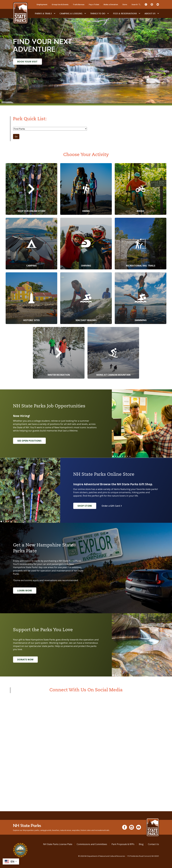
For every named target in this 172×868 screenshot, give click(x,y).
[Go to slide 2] (115, 456)
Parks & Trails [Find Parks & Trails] (43, 13)
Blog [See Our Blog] (141, 844)
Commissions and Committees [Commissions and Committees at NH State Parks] (92, 844)
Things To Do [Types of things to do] (98, 13)
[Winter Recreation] (59, 353)
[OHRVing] (86, 244)
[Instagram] (152, 4)
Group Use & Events (60, 4)
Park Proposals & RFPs (123, 844)
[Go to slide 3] (118, 456)
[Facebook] (146, 4)
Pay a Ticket (94, 4)
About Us (150, 13)
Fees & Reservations (125, 13)
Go (16, 137)
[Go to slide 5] (123, 456)
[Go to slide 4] (120, 456)
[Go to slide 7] (128, 456)
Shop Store (85, 506)
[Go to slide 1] (113, 456)
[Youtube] (158, 4)
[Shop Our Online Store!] (31, 189)
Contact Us (153, 844)
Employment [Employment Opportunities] (42, 4)
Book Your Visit (27, 62)
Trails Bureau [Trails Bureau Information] (79, 4)
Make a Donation (111, 4)
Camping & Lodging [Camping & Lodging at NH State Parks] (71, 13)
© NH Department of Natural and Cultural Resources (119, 856)
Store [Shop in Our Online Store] (125, 4)
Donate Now (25, 660)
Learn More (25, 591)
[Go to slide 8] (130, 456)
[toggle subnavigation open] (55, 13)
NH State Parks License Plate (58, 844)
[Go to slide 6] (125, 456)
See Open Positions (29, 441)
